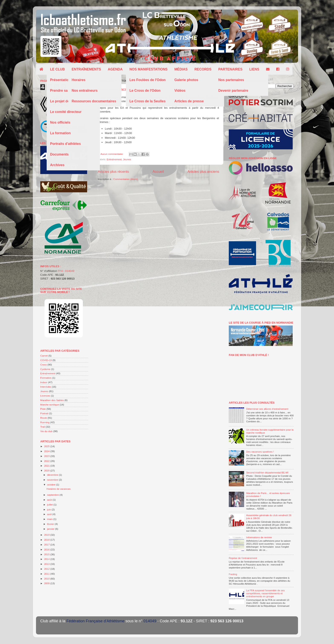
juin (49, 509)
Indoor (44, 382)
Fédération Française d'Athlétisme (96, 621)
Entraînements (86, 69)
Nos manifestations (148, 69)
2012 (47, 569)
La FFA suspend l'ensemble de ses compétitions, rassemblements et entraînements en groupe (266, 593)
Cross (44, 365)
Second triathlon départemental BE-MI (267, 472)
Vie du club (46, 431)
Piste (43, 409)
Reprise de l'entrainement (243, 558)
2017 (47, 545)
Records (203, 69)
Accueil (158, 171)
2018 (47, 540)
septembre (53, 495)
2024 (47, 451)
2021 (47, 466)
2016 (47, 549)
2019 (47, 535)
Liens (254, 69)
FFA (60, 271)
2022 (47, 461)
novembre (53, 480)
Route (44, 418)
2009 (47, 583)
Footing (233, 574)
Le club (57, 69)
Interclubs (46, 387)
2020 (47, 471)
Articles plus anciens (203, 171)
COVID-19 (46, 360)
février (51, 524)
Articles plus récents (113, 171)
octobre (52, 485)
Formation (46, 378)
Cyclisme (45, 369)
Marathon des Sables (52, 400)
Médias (181, 69)
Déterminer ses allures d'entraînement (267, 409)
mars (50, 519)
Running (45, 422)
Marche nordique (50, 405)
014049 (70, 271)
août (50, 500)
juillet (50, 505)
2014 (47, 559)
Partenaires (230, 69)
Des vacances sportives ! (260, 452)
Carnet (44, 356)
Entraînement (114, 159)
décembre (53, 475)
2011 (47, 574)
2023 (47, 456)
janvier (51, 529)
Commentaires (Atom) (125, 179)
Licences (45, 396)
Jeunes (127, 159)
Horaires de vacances (117, 89)
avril (50, 514)
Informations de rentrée (259, 537)
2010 (47, 579)
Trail (43, 427)
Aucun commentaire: (112, 154)
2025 (47, 446)
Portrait (44, 413)
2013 (47, 564)
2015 (47, 554)
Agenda (115, 69)
